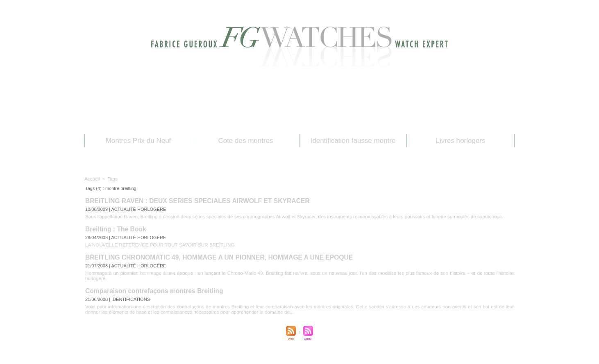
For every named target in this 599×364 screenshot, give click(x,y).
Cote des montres (245, 141)
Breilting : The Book (115, 228)
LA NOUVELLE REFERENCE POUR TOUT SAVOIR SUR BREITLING (156, 243)
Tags (111, 179)
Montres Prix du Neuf (138, 141)
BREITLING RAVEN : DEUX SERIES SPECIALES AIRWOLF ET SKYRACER (193, 200)
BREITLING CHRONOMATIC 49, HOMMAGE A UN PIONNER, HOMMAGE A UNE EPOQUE (213, 255)
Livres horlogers (461, 141)
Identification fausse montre (353, 141)
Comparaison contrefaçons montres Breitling (151, 283)
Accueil (92, 179)
